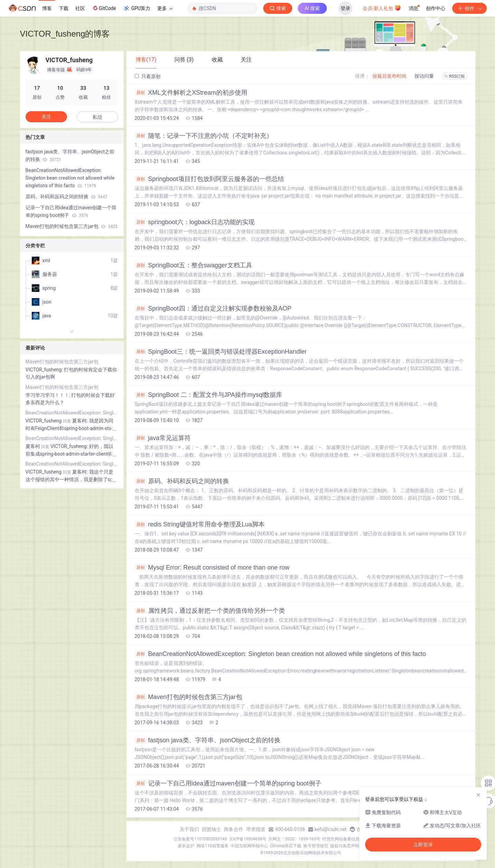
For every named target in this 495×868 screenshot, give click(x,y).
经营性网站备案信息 (341, 839)
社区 (80, 8)
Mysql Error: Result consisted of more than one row (212, 567)
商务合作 (234, 829)
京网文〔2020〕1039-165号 (294, 839)
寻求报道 (256, 829)
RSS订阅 (455, 76)
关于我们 (189, 829)
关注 (46, 117)
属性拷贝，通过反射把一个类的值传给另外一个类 (210, 611)
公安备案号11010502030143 (200, 839)
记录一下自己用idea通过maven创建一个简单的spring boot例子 (228, 783)
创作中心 (436, 8)
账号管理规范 (316, 846)
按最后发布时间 (389, 76)
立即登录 (423, 845)
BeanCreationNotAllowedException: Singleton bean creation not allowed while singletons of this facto (280, 654)
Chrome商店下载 (286, 846)
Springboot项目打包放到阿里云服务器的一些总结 (209, 179)
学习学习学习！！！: (49, 395)
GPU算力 (137, 8)
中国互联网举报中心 (249, 846)
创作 (469, 8)
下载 (64, 8)
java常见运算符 (163, 438)
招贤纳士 (211, 829)
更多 (165, 8)
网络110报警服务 (212, 846)
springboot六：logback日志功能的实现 (195, 222)
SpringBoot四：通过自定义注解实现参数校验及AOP (213, 308)
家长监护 (186, 846)
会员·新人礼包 (382, 8)
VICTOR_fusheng (44, 421)
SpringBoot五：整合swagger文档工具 (193, 265)
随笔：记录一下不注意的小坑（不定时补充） (204, 136)
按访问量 (424, 76)
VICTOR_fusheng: (45, 370)
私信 (97, 117)
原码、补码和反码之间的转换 (182, 481)
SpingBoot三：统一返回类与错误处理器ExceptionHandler (221, 352)
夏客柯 (33, 446)
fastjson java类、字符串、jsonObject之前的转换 (208, 740)
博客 (47, 8)
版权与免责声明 (345, 846)
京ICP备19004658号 (248, 839)
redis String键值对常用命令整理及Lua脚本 (200, 524)
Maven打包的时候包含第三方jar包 (188, 697)
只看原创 (148, 76)
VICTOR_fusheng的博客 (65, 34)
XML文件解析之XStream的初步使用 (191, 93)
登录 (345, 8)
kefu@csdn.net (331, 829)
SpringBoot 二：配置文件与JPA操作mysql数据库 (209, 395)
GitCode (104, 8)
